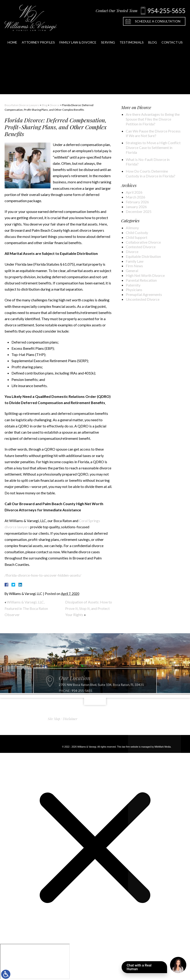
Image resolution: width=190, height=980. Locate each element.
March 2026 (136, 197)
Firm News (134, 266)
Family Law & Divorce (78, 38)
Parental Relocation (141, 280)
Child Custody (137, 233)
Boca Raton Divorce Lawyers (22, 105)
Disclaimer (70, 719)
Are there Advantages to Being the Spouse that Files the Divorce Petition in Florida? (153, 119)
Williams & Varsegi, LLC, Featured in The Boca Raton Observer (26, 608)
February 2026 (137, 202)
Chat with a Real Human (147, 968)
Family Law (135, 261)
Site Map (54, 719)
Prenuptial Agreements (144, 294)
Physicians (134, 290)
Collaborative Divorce (143, 242)
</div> (35, 961)
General (132, 271)
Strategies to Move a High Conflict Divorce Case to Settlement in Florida (153, 147)
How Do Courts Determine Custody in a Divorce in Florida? (151, 173)
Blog (153, 38)
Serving (108, 38)
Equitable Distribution (143, 256)
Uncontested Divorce (143, 299)
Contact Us (172, 38)
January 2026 (136, 207)
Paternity (133, 285)
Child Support (137, 237)
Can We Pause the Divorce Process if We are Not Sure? (153, 133)
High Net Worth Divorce (145, 275)
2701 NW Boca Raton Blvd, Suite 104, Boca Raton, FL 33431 (101, 694)
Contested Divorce (141, 247)
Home (12, 38)
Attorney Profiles (38, 38)
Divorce (55, 105)
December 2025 (139, 211)
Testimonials (132, 38)
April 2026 (134, 192)
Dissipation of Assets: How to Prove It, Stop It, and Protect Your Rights (89, 608)
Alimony (132, 228)
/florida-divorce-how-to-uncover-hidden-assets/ (43, 575)
